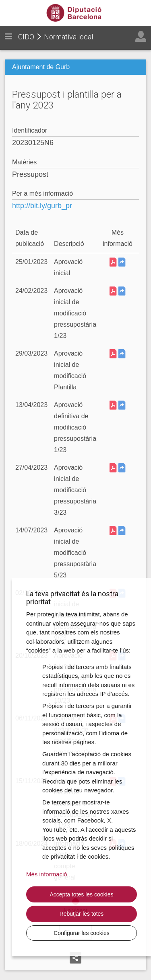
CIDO (26, 37)
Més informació (47, 874)
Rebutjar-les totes (82, 914)
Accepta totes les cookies (82, 894)
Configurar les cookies (82, 933)
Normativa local (68, 37)
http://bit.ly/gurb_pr (42, 206)
